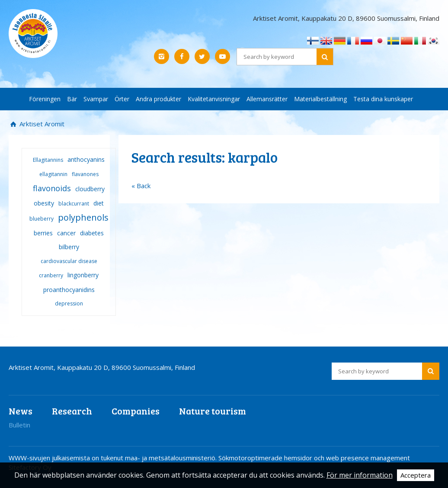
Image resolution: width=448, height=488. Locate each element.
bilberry (69, 247)
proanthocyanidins (69, 290)
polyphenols (83, 217)
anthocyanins (86, 159)
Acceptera (416, 475)
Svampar (96, 99)
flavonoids (52, 188)
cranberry (51, 275)
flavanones (85, 174)
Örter (122, 99)
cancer (66, 233)
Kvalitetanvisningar (214, 99)
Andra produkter (158, 99)
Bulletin (19, 425)
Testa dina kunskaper (383, 99)
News (21, 411)
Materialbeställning (320, 99)
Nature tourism (213, 411)
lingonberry (83, 275)
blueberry (42, 219)
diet (99, 203)
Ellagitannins (48, 160)
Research (72, 411)
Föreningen (45, 99)
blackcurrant (74, 204)
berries (43, 233)
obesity (44, 203)
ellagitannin (53, 174)
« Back (141, 186)
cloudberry (90, 189)
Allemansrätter (267, 99)
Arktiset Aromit (41, 124)
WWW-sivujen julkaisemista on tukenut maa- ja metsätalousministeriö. (114, 458)
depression (69, 303)
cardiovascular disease (69, 261)
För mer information (360, 475)
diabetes (92, 233)
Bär (72, 99)
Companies (136, 411)
